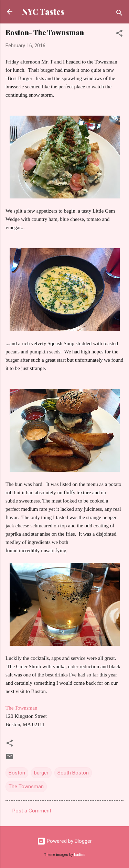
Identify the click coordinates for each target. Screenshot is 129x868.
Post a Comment (32, 811)
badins (80, 855)
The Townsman (21, 708)
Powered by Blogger (64, 841)
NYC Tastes (43, 12)
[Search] (119, 14)
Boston (17, 773)
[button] (119, 34)
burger (41, 773)
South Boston (73, 773)
